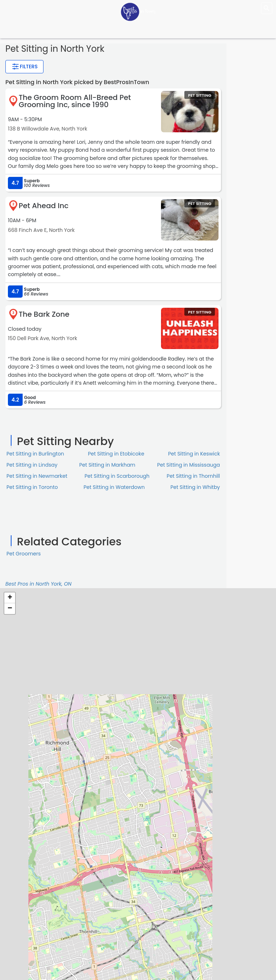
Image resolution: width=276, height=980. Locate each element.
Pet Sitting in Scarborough (117, 476)
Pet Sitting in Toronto (32, 487)
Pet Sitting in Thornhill (193, 476)
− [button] (10, 609)
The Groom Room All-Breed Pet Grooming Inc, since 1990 (75, 101)
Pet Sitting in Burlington (35, 454)
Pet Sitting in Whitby (195, 487)
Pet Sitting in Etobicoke (116, 454)
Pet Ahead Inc (44, 206)
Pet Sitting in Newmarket (37, 476)
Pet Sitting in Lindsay (32, 465)
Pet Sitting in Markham (107, 465)
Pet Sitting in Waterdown (114, 487)
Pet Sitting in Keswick (194, 454)
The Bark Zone (44, 314)
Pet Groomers (24, 554)
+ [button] (10, 598)
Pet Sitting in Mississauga (188, 465)
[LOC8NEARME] (138, 12)
